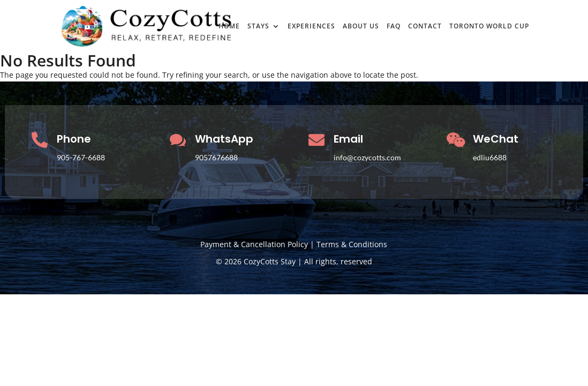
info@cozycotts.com (367, 157)
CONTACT (425, 27)
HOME (229, 27)
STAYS (258, 27)
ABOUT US (361, 27)
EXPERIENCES (311, 27)
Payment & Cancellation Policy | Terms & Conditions (294, 244)
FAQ (394, 27)
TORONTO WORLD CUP (489, 27)
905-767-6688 (81, 157)
